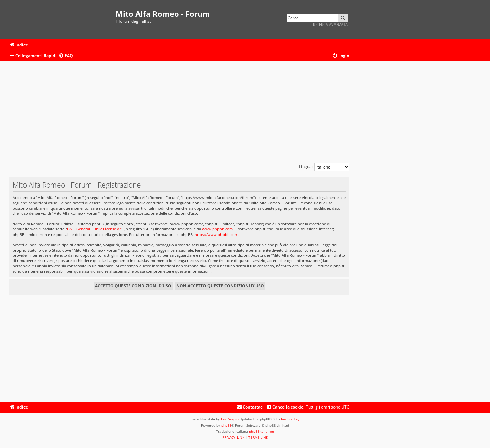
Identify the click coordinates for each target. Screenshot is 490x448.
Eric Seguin (230, 419)
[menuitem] (66, 56)
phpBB (226, 425)
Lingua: (306, 167)
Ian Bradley (290, 419)
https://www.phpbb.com (216, 234)
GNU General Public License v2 (94, 229)
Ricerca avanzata (330, 24)
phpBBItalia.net (262, 431)
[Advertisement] (179, 115)
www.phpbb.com (217, 229)
